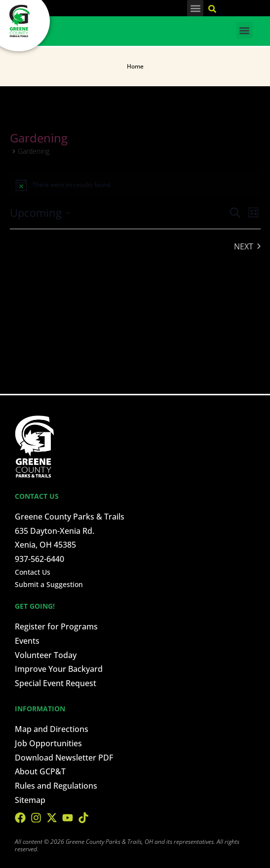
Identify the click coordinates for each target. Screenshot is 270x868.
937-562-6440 (39, 559)
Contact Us (33, 572)
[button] (195, 8)
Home (135, 66)
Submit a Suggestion (49, 584)
